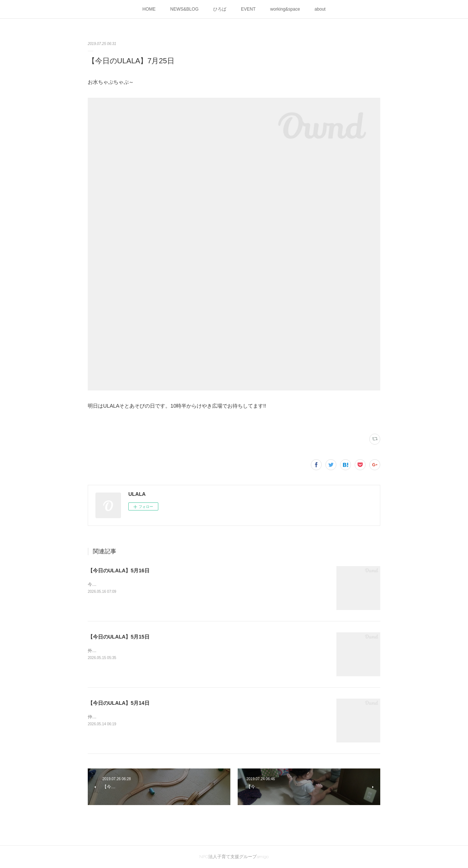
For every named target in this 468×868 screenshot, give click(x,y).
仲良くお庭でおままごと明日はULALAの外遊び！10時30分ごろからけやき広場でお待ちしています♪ (186, 717)
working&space (285, 9)
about (320, 9)
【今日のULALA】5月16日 (119, 570)
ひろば (220, 9)
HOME (149, 9)
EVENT (248, 9)
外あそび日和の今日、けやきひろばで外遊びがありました (145, 651)
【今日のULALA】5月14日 (119, 703)
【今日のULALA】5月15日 (119, 637)
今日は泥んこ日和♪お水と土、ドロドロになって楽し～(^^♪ (145, 584)
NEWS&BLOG (184, 9)
